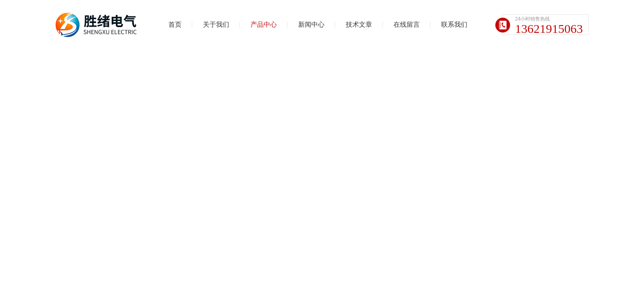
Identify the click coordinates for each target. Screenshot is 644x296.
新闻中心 (311, 24)
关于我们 (216, 24)
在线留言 (407, 24)
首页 (175, 24)
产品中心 (264, 24)
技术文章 (359, 24)
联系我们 (454, 24)
